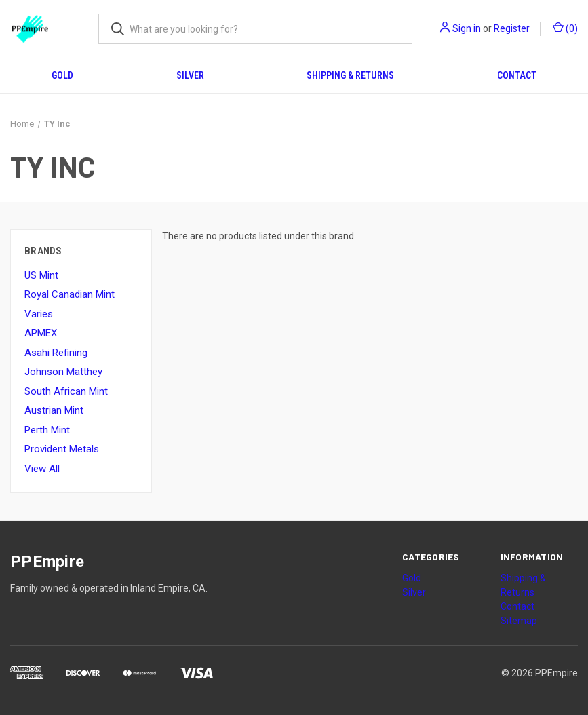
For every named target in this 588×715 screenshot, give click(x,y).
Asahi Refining (56, 353)
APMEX (41, 333)
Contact (517, 75)
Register (512, 28)
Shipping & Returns (350, 75)
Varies (39, 314)
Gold (62, 75)
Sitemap (519, 621)
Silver (190, 75)
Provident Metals (62, 449)
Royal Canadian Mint (70, 294)
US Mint (41, 275)
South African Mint (66, 391)
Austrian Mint (54, 410)
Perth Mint (47, 430)
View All (42, 469)
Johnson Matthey (63, 372)
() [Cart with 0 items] (565, 28)
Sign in (467, 28)
